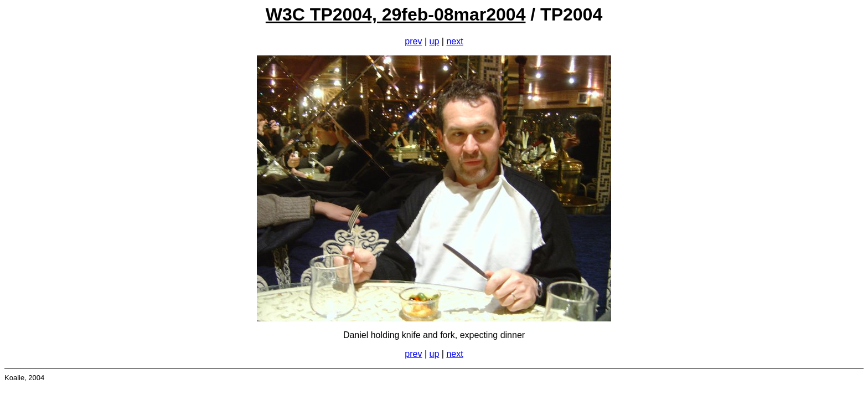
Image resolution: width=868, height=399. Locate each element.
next (454, 41)
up (435, 41)
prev (413, 41)
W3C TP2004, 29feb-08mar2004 (396, 14)
